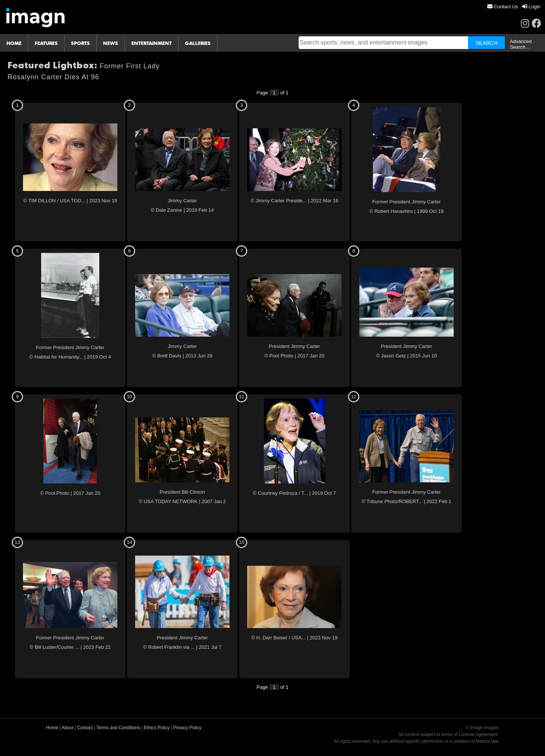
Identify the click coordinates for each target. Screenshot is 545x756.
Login (531, 7)
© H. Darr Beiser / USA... (279, 638)
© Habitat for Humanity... (56, 357)
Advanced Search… (521, 44)
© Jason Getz (391, 356)
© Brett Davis (167, 356)
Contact (85, 728)
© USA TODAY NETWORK (168, 501)
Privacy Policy (187, 728)
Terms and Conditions (118, 728)
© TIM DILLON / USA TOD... (54, 201)
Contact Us (503, 7)
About (67, 728)
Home (52, 728)
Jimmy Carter (182, 201)
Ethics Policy (157, 728)
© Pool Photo (279, 356)
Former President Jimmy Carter (406, 202)
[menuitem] (503, 7)
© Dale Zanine (167, 210)
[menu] (514, 7)
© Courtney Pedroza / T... (280, 493)
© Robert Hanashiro (391, 211)
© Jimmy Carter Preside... (279, 201)
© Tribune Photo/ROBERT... (392, 501)
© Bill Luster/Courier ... (55, 647)
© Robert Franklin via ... (169, 647)
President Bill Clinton (182, 492)
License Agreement (478, 734)
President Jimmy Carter (294, 346)
